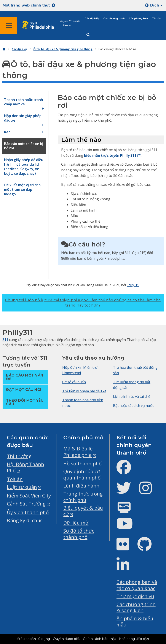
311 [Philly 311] (5, 340)
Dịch (156, 5)
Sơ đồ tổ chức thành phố (79, 534)
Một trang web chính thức (29, 5)
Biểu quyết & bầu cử (83, 511)
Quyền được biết (66, 639)
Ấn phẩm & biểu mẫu (135, 621)
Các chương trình (114, 19)
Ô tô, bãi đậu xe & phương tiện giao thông (63, 49)
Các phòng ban (138, 19)
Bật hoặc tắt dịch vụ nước (133, 406)
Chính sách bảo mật (100, 639)
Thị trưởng (19, 456)
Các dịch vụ (92, 19)
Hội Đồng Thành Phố (26, 467)
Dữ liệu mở (76, 523)
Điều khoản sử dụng (34, 639)
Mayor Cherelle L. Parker (70, 23)
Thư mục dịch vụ (135, 596)
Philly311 (133, 285)
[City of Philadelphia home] (40, 25)
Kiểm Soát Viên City (29, 496)
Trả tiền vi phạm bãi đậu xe (84, 391)
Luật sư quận (22, 487)
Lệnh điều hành (81, 486)
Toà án (15, 479)
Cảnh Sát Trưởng (26, 504)
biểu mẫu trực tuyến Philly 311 (110, 155)
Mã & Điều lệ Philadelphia (78, 452)
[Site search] (88, 35)
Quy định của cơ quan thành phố (82, 474)
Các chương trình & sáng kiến (136, 607)
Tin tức (156, 19)
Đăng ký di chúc (25, 520)
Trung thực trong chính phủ (83, 497)
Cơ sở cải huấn (74, 382)
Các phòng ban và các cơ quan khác (137, 585)
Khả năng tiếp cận (134, 639)
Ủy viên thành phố (28, 512)
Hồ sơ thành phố (82, 464)
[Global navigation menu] (9, 25)
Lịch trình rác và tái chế (132, 396)
